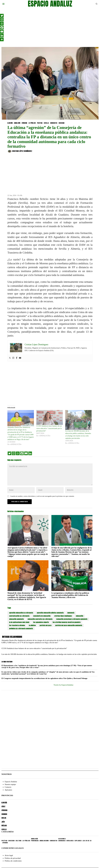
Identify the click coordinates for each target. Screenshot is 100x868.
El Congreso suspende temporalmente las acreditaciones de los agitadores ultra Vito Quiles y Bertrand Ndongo (44, 678)
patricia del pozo (46, 625)
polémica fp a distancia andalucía (21, 629)
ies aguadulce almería (41, 622)
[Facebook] (22, 453)
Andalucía (71, 613)
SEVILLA (46, 123)
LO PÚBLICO (32, 123)
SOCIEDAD (61, 123)
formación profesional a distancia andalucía (72, 619)
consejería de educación (42, 616)
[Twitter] (9, 453)
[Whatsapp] (18, 453)
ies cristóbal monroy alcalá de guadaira (67, 622)
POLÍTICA (40, 123)
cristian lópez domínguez (63, 616)
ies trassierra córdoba (17, 625)
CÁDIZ (3, 807)
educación (79, 616)
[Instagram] (14, 453)
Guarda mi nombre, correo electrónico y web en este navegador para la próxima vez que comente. (42, 496)
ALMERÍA (10, 123)
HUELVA (4, 818)
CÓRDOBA (24, 123)
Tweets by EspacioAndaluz (63, 685)
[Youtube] (26, 453)
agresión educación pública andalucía (50, 613)
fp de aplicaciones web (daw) (19, 622)
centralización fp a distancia (19, 616)
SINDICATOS (54, 123)
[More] (2, 39)
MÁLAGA (4, 826)
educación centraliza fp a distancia (40, 619)
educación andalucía (16, 619)
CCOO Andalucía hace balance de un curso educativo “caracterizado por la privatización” (49, 428)
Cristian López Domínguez (20, 151)
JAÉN (3, 822)
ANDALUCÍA (17, 123)
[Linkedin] (30, 453)
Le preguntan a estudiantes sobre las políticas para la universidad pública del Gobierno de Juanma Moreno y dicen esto (70, 595)
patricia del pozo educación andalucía (69, 625)
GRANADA (4, 814)
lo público (32, 625)
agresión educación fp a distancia (21, 613)
